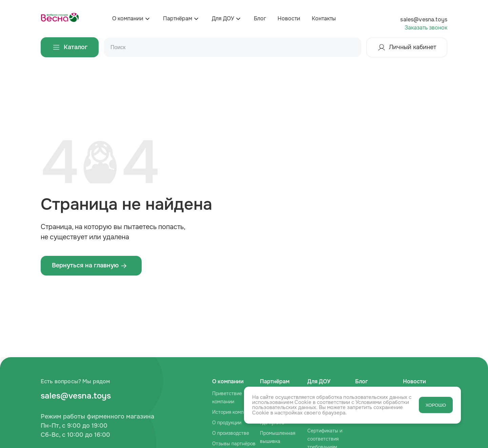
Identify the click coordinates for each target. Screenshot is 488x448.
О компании (128, 18)
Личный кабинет (407, 47)
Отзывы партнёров (234, 444)
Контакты (324, 18)
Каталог (70, 47)
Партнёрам (178, 18)
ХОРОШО (436, 405)
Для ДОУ (223, 18)
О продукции (227, 423)
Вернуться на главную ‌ (89, 265)
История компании (233, 412)
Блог (260, 18)
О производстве (231, 433)
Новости (289, 18)
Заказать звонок (426, 28)
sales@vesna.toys (424, 19)
